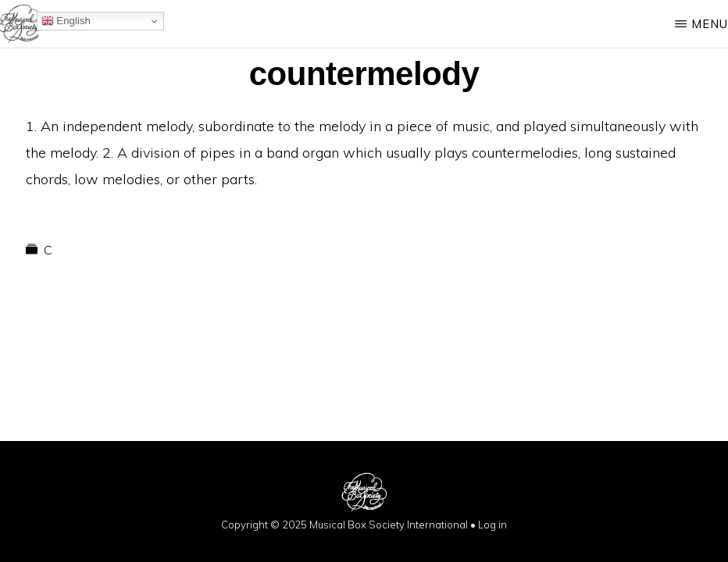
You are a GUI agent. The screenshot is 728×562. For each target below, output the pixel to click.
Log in (492, 525)
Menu (710, 24)
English (66, 21)
